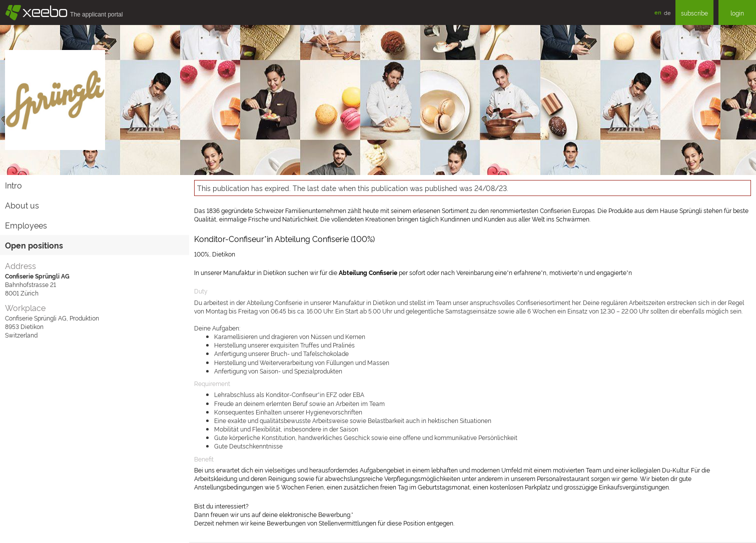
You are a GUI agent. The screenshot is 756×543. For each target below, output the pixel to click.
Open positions (34, 245)
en (658, 12)
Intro (14, 185)
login (737, 13)
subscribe (694, 13)
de (667, 12)
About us (22, 205)
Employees (26, 225)
